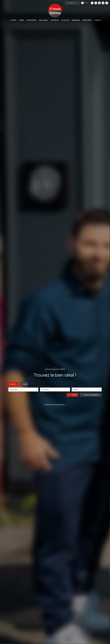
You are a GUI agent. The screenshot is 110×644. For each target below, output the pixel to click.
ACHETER (13, 20)
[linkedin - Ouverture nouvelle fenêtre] (74, 3)
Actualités (65, 20)
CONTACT (98, 20)
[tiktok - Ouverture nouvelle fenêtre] (81, 3)
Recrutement (87, 20)
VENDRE (22, 20)
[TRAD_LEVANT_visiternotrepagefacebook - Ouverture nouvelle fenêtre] (66, 3)
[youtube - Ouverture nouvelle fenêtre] (77, 3)
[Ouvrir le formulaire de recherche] (72, 395)
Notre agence (31, 20)
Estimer (24, 384)
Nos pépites (55, 20)
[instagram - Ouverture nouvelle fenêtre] (70, 3)
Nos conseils (44, 20)
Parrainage (76, 20)
